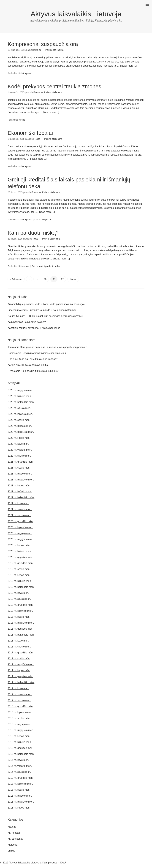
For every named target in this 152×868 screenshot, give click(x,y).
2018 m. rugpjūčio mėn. (21, 622)
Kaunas (12, 826)
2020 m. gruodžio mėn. (20, 521)
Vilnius (22, 120)
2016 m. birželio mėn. (20, 742)
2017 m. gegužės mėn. (20, 676)
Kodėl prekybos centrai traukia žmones (56, 86)
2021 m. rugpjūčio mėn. (21, 479)
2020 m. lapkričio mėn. (20, 527)
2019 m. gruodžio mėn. (20, 563)
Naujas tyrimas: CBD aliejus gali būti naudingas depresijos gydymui (45, 316)
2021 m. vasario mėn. (20, 509)
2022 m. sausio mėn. (19, 455)
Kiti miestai (24, 266)
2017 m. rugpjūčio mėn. (21, 664)
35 (45, 278)
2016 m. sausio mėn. (19, 771)
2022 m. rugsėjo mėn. (20, 425)
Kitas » (73, 278)
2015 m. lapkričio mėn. (20, 783)
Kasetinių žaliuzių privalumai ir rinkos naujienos (34, 328)
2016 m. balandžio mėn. (21, 753)
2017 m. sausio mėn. (19, 700)
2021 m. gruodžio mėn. (20, 461)
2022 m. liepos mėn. (19, 437)
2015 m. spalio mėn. (19, 789)
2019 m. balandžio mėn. (21, 586)
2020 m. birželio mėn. (20, 551)
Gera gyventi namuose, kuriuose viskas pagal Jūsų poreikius (54, 347)
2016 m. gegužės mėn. (20, 748)
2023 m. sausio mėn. (19, 408)
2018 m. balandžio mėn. (21, 634)
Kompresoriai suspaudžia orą (44, 44)
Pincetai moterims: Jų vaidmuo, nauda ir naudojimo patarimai (42, 310)
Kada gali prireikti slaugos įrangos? (38, 359)
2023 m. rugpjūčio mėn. (21, 390)
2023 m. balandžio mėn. (21, 402)
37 (62, 278)
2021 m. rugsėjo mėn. (20, 473)
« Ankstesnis (16, 278)
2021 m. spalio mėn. (19, 467)
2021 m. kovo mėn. (18, 503)
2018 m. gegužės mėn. (20, 628)
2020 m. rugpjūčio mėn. (21, 539)
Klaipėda (12, 844)
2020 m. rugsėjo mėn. (20, 533)
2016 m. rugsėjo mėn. (20, 724)
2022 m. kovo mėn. (18, 443)
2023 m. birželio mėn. (20, 396)
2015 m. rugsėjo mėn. (20, 795)
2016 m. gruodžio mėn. (20, 706)
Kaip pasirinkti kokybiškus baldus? (27, 322)
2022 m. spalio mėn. (19, 419)
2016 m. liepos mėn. (19, 736)
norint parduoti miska (49, 266)
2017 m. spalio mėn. (19, 658)
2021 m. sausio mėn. (19, 515)
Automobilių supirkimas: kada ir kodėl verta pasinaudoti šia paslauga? (46, 304)
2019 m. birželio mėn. (20, 581)
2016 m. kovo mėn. (18, 759)
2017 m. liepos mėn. (19, 670)
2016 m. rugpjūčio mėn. (21, 730)
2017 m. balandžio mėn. (21, 682)
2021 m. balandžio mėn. (21, 497)
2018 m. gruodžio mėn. (20, 604)
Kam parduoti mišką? (34, 232)
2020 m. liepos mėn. (19, 545)
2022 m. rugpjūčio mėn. (21, 431)
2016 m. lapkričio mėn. (20, 712)
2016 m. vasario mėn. (20, 765)
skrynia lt (47, 219)
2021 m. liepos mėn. (19, 485)
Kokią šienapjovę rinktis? (35, 365)
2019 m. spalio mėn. (19, 569)
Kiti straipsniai (25, 73)
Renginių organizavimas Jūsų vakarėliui (44, 353)
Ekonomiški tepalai (31, 133)
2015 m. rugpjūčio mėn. (21, 801)
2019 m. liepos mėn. (19, 575)
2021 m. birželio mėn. (20, 491)
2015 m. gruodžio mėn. (20, 777)
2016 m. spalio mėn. (19, 718)
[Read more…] (128, 66)
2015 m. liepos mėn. (19, 807)
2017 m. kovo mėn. (18, 688)
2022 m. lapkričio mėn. (20, 414)
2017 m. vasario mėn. (20, 694)
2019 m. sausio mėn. (19, 598)
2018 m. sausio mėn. (19, 646)
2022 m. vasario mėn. (20, 449)
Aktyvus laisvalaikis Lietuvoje (76, 14)
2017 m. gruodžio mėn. (20, 652)
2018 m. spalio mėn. (19, 616)
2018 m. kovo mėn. (18, 640)
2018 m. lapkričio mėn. (20, 610)
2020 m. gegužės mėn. (20, 557)
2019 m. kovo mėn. (18, 592)
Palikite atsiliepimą (54, 50)
